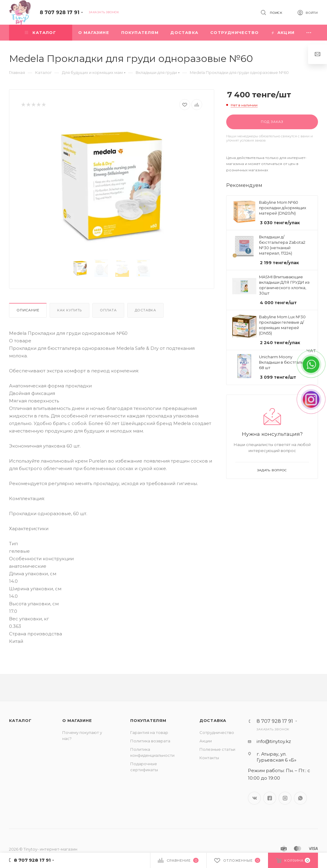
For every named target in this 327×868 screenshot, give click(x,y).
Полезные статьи (217, 749)
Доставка (145, 310)
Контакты (209, 758)
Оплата (108, 310)
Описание (28, 310)
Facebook (270, 798)
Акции (206, 741)
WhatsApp (300, 798)
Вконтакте (254, 798)
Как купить (69, 310)
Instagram (285, 798)
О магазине (77, 720)
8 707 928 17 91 (60, 12)
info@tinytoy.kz (274, 741)
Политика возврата (150, 741)
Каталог (20, 720)
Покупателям (148, 720)
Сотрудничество (217, 732)
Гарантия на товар (149, 732)
